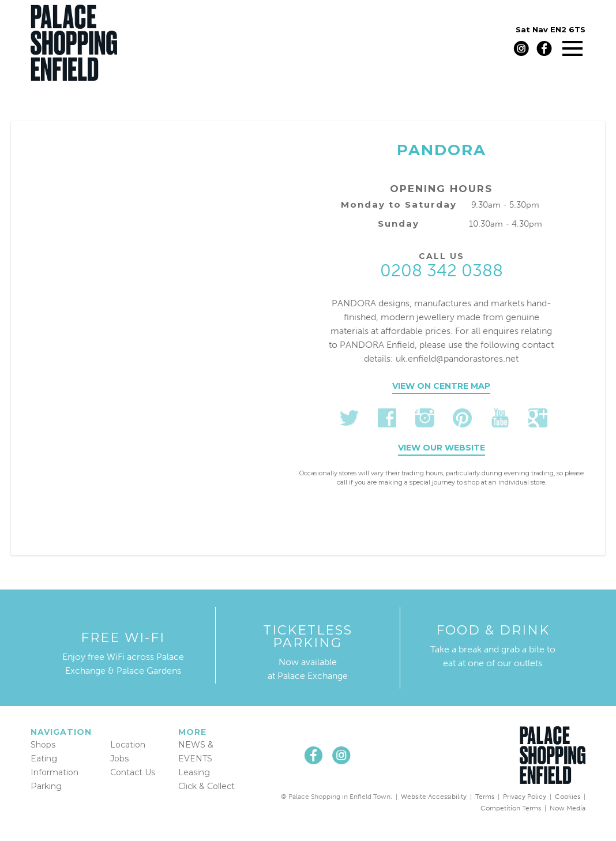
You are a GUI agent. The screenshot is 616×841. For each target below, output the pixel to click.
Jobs (119, 759)
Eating (44, 759)
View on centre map (441, 386)
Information (55, 772)
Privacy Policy (525, 797)
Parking (46, 786)
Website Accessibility (434, 797)
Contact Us (133, 772)
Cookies (568, 797)
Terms (485, 797)
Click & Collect (206, 786)
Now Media (568, 808)
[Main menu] (572, 48)
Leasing (194, 772)
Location (128, 745)
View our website (442, 448)
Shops (43, 745)
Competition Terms (511, 808)
